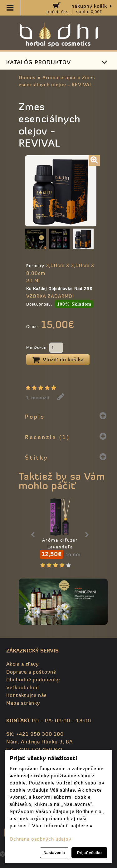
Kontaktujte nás (27, 695)
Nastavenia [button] (54, 853)
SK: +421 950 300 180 (35, 734)
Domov (27, 77)
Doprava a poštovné (31, 672)
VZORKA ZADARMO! (50, 296)
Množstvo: (45, 348)
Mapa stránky (23, 703)
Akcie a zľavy (22, 664)
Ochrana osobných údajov (41, 839)
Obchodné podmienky (33, 679)
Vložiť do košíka (58, 360)
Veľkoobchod (23, 687)
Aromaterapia (59, 77)
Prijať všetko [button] (89, 853)
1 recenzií (38, 398)
